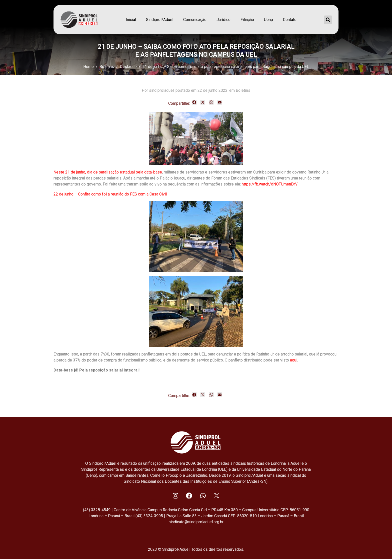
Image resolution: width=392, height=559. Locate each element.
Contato (290, 20)
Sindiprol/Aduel (160, 20)
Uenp (268, 20)
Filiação (247, 20)
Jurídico (223, 20)
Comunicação (195, 20)
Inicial (131, 20)
